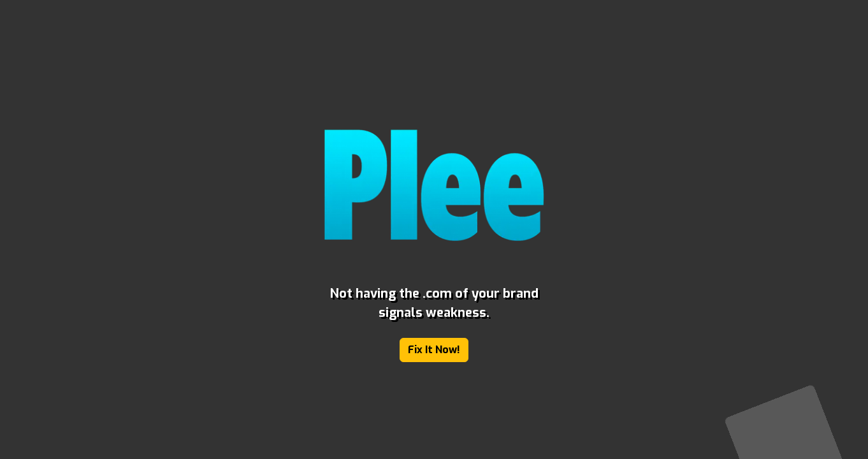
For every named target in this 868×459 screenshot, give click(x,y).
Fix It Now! (434, 350)
